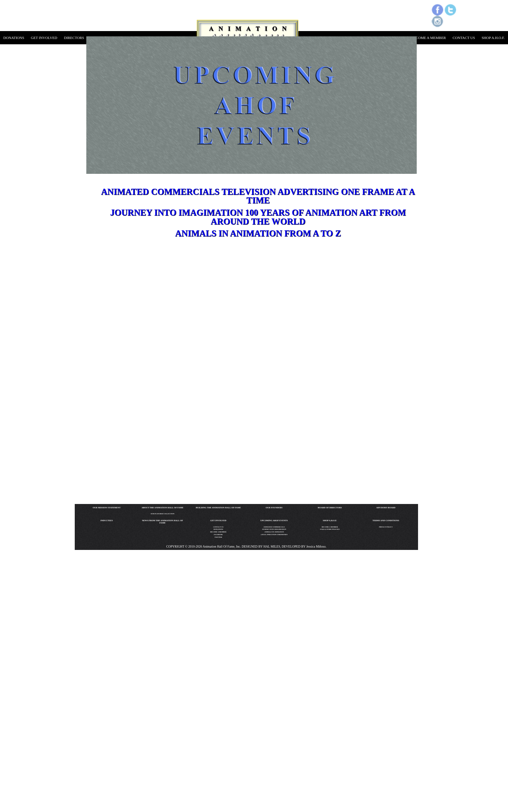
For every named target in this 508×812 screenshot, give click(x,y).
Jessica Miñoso (316, 546)
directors (74, 38)
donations (14, 38)
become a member (428, 38)
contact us (464, 38)
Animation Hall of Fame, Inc (221, 546)
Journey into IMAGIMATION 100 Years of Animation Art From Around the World (258, 217)
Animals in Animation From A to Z (258, 233)
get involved (44, 38)
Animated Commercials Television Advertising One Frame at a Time (258, 196)
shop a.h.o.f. (493, 38)
